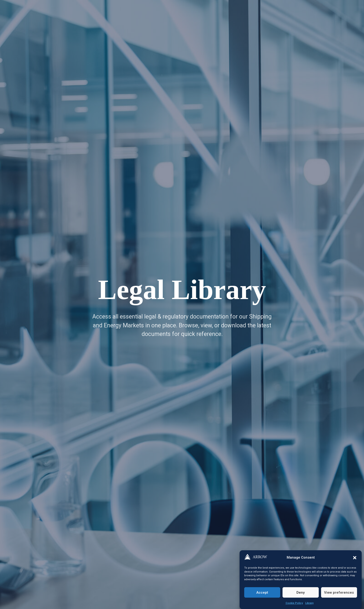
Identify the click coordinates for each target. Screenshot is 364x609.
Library (309, 603)
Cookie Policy (294, 603)
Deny (301, 593)
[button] (355, 558)
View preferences (339, 593)
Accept (262, 593)
